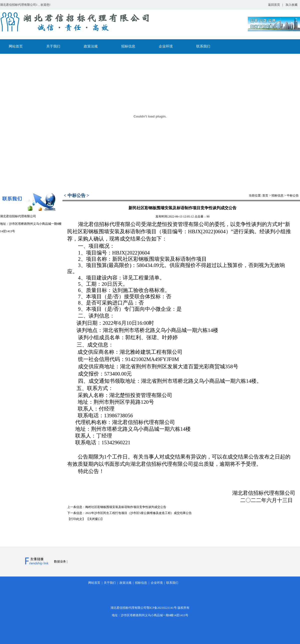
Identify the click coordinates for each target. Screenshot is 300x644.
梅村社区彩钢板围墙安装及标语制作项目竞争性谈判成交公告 (126, 507)
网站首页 (16, 46)
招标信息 (128, 46)
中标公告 (293, 195)
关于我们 (53, 46)
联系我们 (203, 46)
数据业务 (60, 561)
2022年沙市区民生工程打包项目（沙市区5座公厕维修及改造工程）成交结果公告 (138, 513)
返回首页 (274, 5)
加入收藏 (291, 5)
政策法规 (91, 46)
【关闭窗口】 (95, 519)
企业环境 (166, 46)
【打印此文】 (76, 519)
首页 (265, 195)
